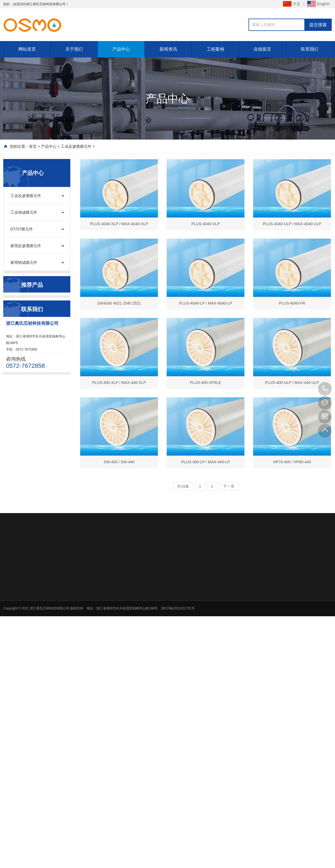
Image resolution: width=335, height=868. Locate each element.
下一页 (229, 486)
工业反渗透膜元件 (76, 146)
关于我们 (74, 49)
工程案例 (215, 49)
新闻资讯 (168, 49)
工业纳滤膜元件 (24, 212)
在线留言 (262, 49)
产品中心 (121, 49)
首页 (33, 146)
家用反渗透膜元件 (26, 246)
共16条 (183, 486)
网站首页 (27, 49)
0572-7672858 (325, 389)
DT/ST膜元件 (22, 229)
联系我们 (310, 49)
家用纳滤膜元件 (24, 262)
